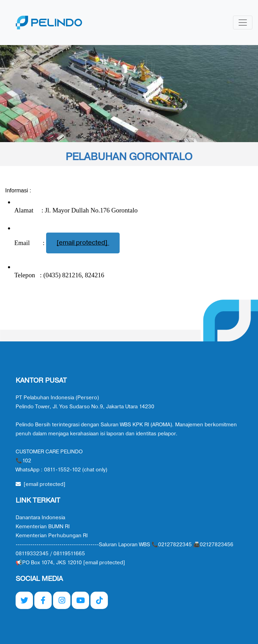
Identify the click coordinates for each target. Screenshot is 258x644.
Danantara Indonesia (40, 518)
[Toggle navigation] (243, 23)
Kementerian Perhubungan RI (52, 536)
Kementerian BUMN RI (43, 527)
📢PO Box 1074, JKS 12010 (70, 563)
